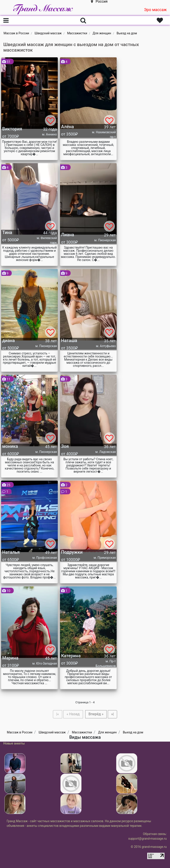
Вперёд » (96, 714)
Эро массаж (155, 10)
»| (112, 714)
